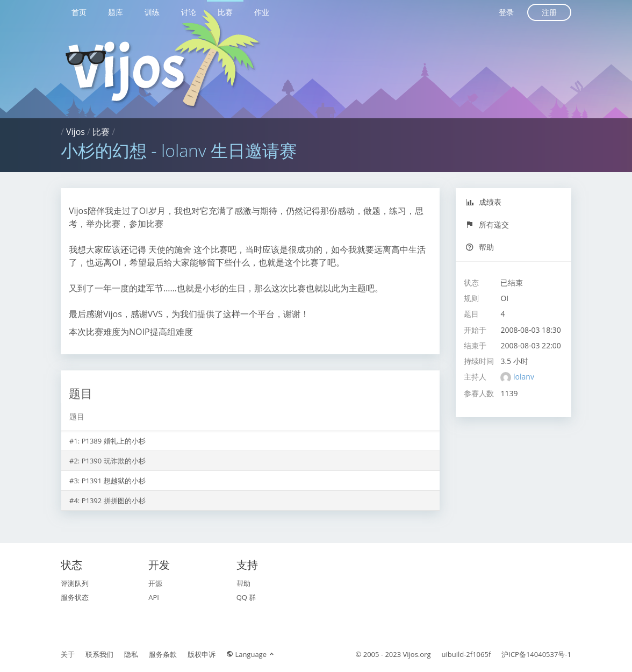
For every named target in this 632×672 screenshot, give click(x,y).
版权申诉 (202, 654)
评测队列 (75, 583)
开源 (155, 583)
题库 (116, 12)
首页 (79, 12)
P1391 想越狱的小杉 (114, 481)
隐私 (131, 654)
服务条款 (163, 654)
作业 (262, 12)
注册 (549, 12)
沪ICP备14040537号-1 (536, 654)
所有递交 (487, 224)
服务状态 (75, 597)
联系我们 (99, 654)
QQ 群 (246, 597)
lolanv (524, 377)
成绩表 (483, 202)
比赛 (225, 12)
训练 (152, 12)
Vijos (76, 132)
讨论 (189, 12)
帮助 (480, 247)
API (154, 597)
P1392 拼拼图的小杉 (114, 501)
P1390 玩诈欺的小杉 (114, 461)
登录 (506, 12)
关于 (68, 654)
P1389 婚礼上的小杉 (114, 441)
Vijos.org (417, 654)
